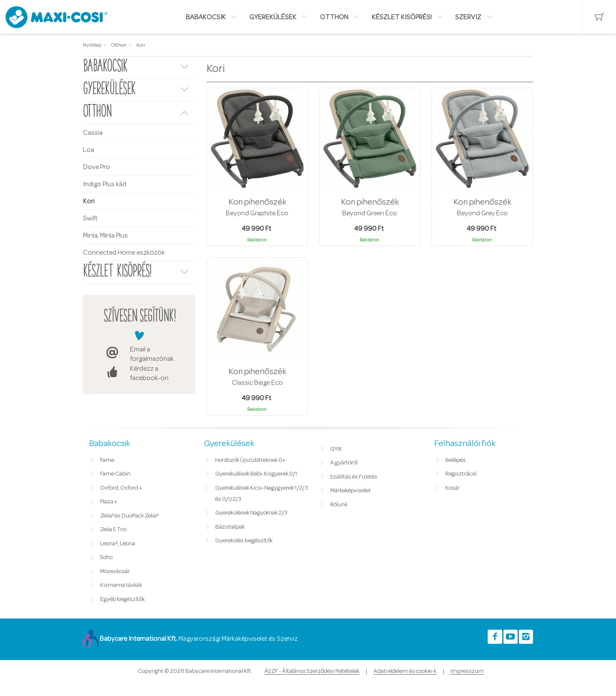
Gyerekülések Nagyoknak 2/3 (251, 513)
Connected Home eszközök (124, 253)
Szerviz (468, 17)
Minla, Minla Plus (105, 235)
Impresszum (467, 671)
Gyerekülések (273, 17)
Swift (90, 218)
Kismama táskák (121, 585)
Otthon (334, 17)
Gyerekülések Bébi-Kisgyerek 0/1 (256, 474)
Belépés (456, 460)
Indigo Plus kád (105, 184)
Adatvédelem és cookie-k (405, 671)
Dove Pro (96, 167)
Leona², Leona (118, 544)
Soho (106, 557)
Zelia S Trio (113, 529)
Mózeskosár (115, 571)
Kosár (453, 488)
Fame (107, 460)
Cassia (93, 133)
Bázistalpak (230, 527)
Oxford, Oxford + (121, 488)
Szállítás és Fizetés (354, 477)
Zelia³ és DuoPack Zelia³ (129, 516)
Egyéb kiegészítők (122, 599)
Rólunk (339, 505)
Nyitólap (92, 45)
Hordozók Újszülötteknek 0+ (250, 460)
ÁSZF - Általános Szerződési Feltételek (312, 671)
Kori (141, 45)
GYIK (336, 449)
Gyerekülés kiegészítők (244, 541)
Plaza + (109, 502)
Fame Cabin (115, 474)
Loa (89, 150)
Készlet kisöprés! (402, 17)
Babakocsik (206, 17)
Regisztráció (461, 474)
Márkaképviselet (351, 491)
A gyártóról (344, 463)
